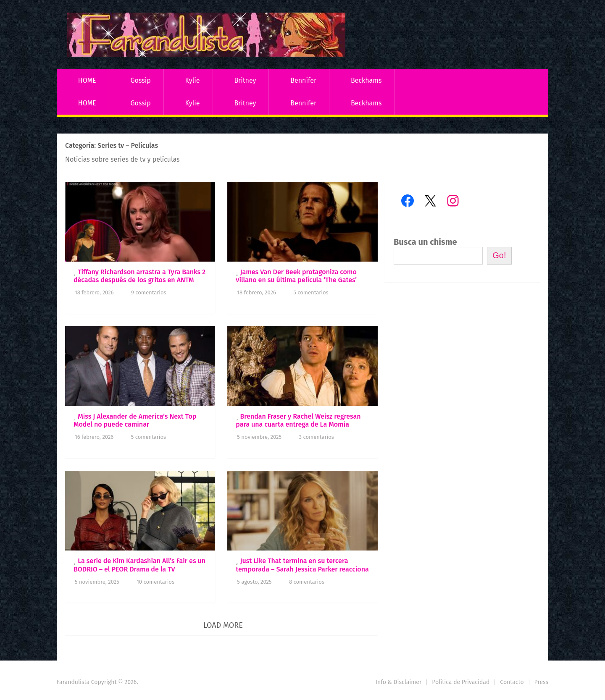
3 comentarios (317, 437)
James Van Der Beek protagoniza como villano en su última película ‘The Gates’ (296, 276)
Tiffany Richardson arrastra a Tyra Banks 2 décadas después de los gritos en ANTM (139, 276)
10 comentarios (155, 582)
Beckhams (366, 80)
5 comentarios (311, 292)
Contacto (512, 682)
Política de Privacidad (461, 682)
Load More (223, 625)
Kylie (193, 80)
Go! (499, 255)
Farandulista (73, 682)
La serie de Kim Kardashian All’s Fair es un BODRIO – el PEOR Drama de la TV (139, 565)
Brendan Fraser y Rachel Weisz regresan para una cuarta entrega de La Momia (298, 420)
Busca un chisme (425, 242)
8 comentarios (307, 582)
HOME (87, 80)
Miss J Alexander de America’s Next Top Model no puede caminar (135, 420)
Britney (245, 80)
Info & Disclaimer (399, 682)
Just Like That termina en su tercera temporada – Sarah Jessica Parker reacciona (302, 565)
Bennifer (303, 80)
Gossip (140, 80)
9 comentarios (149, 292)
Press (541, 682)
